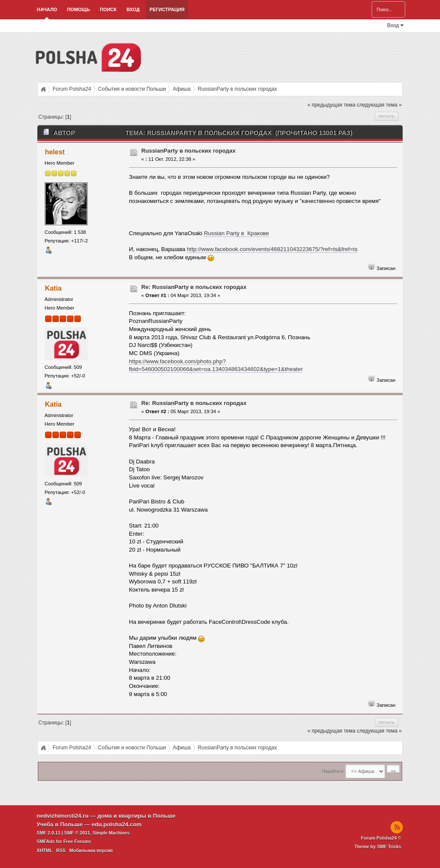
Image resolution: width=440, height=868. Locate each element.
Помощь (78, 9)
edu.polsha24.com (116, 824)
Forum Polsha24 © (381, 838)
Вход (133, 9)
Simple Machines (111, 833)
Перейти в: (333, 771)
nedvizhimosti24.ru (63, 816)
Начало (47, 9)
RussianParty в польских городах (189, 151)
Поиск (108, 9)
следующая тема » (379, 105)
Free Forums (77, 841)
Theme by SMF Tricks (378, 847)
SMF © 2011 (77, 833)
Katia (53, 288)
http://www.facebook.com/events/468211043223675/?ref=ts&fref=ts (272, 249)
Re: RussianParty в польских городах (194, 287)
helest (55, 152)
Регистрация (167, 9)
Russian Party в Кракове (236, 233)
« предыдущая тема (331, 105)
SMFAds (46, 841)
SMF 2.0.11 (48, 833)
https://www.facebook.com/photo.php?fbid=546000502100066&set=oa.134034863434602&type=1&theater (216, 365)
